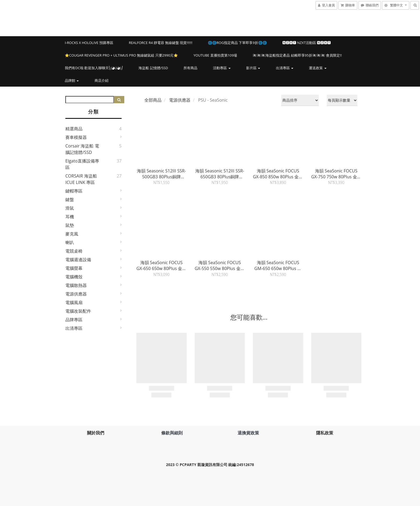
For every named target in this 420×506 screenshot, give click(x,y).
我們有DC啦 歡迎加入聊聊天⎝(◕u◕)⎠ (94, 68)
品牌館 (72, 80)
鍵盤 (70, 200)
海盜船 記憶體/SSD (153, 68)
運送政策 (318, 68)
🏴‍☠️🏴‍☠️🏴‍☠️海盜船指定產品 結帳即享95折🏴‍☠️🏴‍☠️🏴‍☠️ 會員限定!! (297, 55)
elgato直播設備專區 (82, 164)
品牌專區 (74, 320)
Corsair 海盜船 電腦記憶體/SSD (82, 149)
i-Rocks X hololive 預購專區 (89, 43)
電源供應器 (76, 294)
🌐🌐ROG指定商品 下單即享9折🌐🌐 (237, 43)
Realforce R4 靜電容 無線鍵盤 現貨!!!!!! (161, 43)
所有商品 (190, 68)
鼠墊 (70, 225)
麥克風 (72, 234)
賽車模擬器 (76, 137)
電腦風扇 (74, 302)
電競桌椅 (74, 251)
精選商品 (74, 129)
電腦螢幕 (74, 268)
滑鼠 (70, 208)
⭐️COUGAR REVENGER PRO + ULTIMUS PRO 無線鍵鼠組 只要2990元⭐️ (121, 55)
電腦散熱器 (76, 285)
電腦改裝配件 (78, 311)
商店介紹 (102, 80)
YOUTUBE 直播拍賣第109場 (215, 55)
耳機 (70, 217)
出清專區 (285, 68)
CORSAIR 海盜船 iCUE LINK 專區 (81, 179)
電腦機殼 (74, 277)
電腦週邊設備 (78, 260)
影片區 (253, 68)
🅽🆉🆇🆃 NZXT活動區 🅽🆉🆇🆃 (307, 43)
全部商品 (153, 100)
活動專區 (222, 68)
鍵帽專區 (74, 191)
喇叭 (70, 242)
